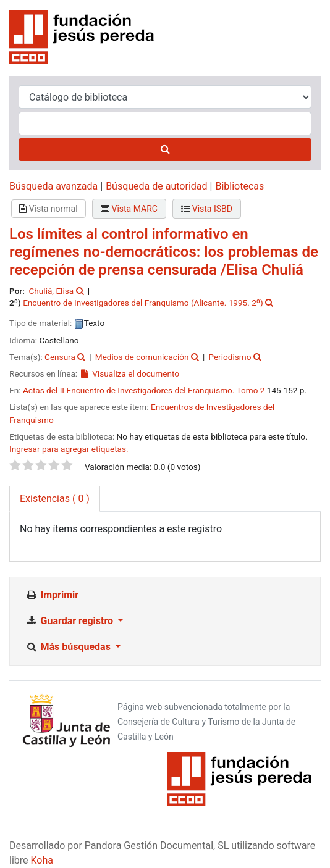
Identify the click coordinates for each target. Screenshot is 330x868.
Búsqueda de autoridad (156, 186)
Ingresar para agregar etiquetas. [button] (69, 449)
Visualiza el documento (129, 373)
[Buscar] (165, 149)
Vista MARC (129, 209)
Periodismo (230, 357)
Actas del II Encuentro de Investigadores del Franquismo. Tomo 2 (144, 390)
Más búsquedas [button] (69, 647)
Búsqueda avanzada (53, 186)
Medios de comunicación (142, 357)
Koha (42, 860)
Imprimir (52, 595)
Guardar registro (70, 621)
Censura (60, 357)
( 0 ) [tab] (55, 499)
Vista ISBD (207, 209)
